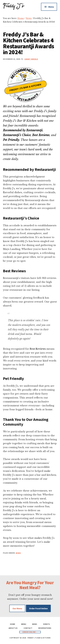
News (18, 553)
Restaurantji (28, 95)
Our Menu (17, 608)
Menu (51, 7)
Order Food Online (38, 608)
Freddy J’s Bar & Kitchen (25, 87)
